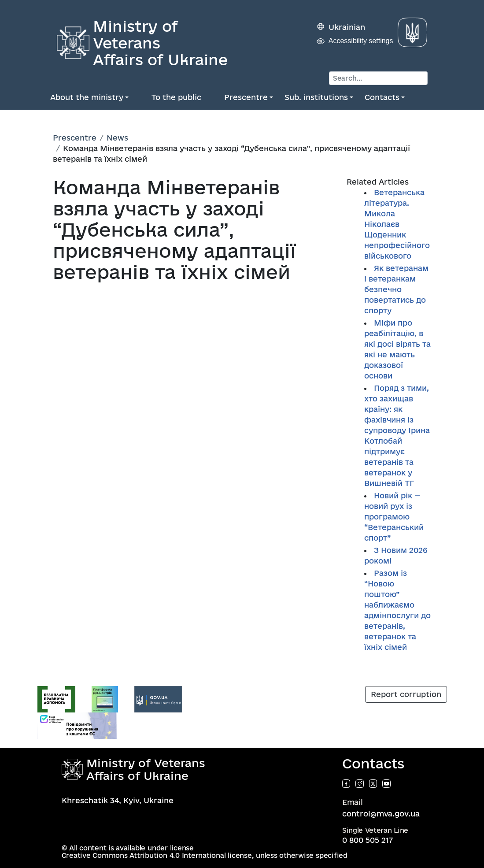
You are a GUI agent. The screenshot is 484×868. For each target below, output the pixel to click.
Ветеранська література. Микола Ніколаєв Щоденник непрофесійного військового (397, 224)
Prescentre (246, 97)
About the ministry (87, 97)
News (117, 138)
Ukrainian (347, 27)
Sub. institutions (316, 97)
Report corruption (406, 694)
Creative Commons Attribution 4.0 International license (157, 855)
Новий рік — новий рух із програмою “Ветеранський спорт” (394, 517)
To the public (176, 97)
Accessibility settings (361, 41)
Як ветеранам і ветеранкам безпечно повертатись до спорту (396, 289)
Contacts (382, 97)
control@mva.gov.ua (381, 814)
